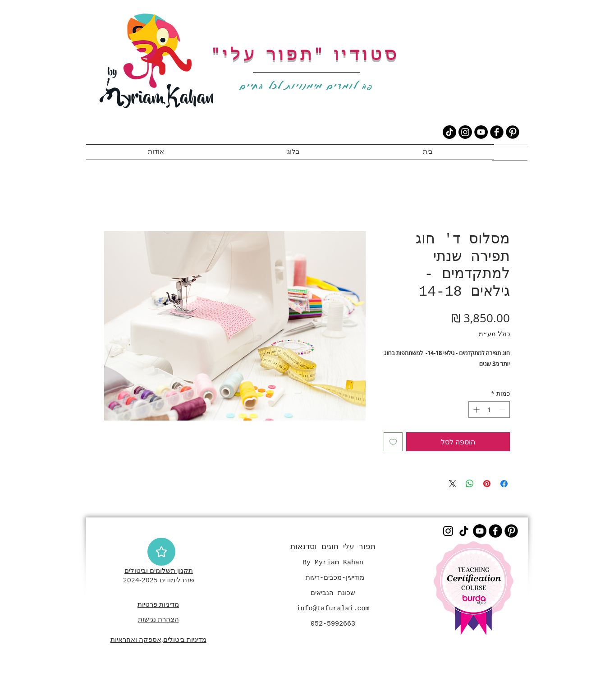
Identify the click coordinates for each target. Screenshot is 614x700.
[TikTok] (449, 132)
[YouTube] (481, 132)
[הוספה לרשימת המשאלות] (393, 442)
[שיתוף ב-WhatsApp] (470, 484)
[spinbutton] (489, 409)
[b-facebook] (497, 132)
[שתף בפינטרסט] (487, 484)
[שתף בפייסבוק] (504, 484)
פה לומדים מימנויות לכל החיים (307, 85)
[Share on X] (453, 484)
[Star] (161, 552)
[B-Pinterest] (513, 132)
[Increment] (475, 409)
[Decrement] (503, 409)
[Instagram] (465, 132)
